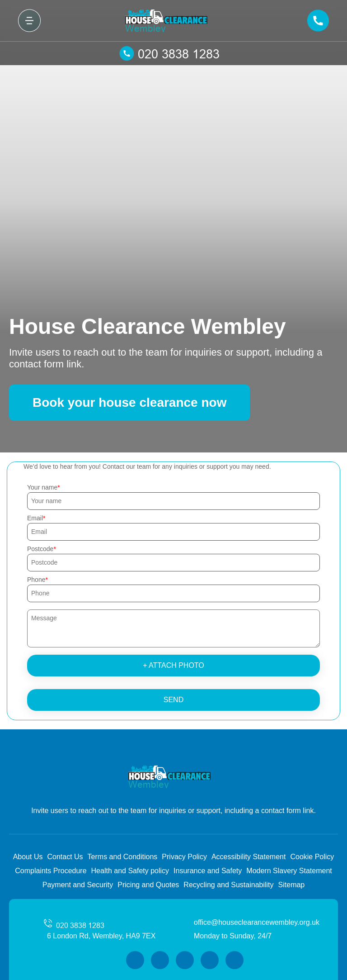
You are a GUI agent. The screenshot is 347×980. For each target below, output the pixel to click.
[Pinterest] (234, 960)
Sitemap (292, 885)
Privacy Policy (184, 857)
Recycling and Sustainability (228, 885)
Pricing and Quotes (148, 885)
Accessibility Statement (249, 857)
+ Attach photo (173, 665)
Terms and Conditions (123, 857)
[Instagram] (185, 960)
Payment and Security (78, 885)
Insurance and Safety (208, 871)
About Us (28, 857)
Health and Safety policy (130, 871)
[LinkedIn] (210, 960)
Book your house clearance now (129, 402)
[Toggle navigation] (29, 21)
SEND (173, 700)
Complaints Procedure (51, 871)
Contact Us (65, 857)
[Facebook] (135, 960)
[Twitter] (160, 960)
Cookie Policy (312, 857)
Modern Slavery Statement (289, 871)
